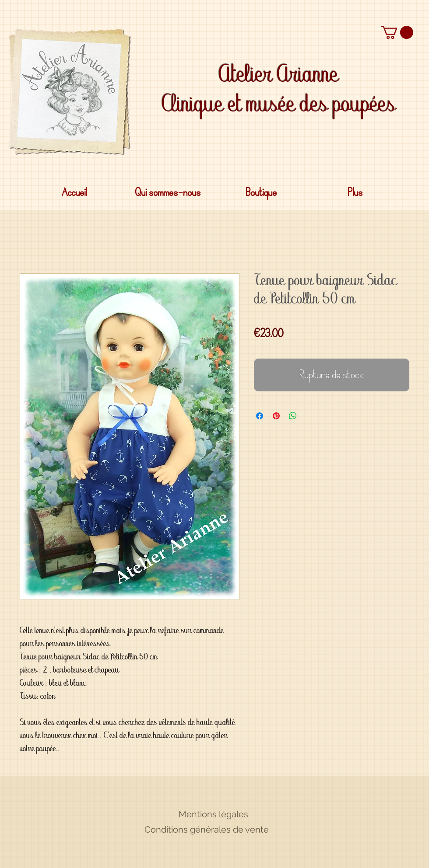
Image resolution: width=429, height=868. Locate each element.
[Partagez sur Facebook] (260, 416)
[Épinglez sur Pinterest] (276, 416)
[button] (397, 32)
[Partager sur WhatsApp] (293, 416)
